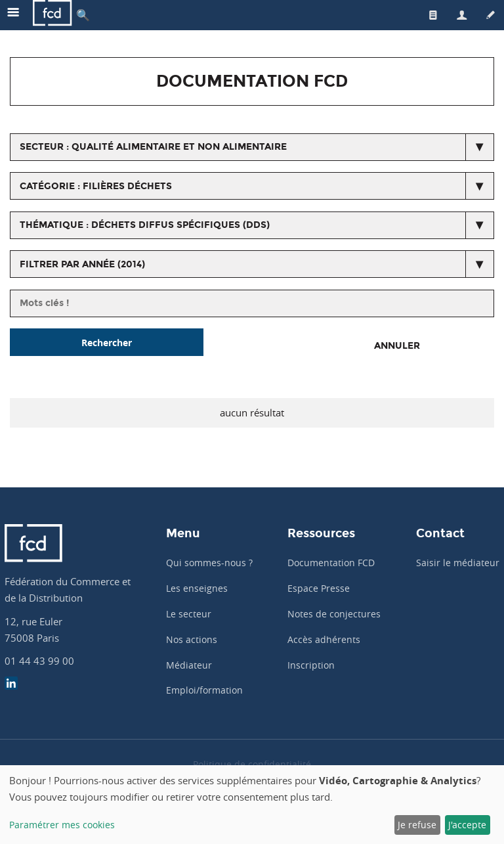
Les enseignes (197, 588)
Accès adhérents (324, 639)
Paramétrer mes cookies (62, 825)
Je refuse (417, 825)
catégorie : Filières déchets (96, 186)
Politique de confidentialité (252, 764)
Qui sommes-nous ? (209, 563)
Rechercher (107, 343)
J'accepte (467, 825)
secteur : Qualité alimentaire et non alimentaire (153, 147)
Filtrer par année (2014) (82, 264)
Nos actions (192, 639)
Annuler (397, 346)
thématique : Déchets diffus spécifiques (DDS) (145, 225)
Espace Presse (319, 588)
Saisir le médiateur (458, 563)
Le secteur (189, 614)
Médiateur (189, 665)
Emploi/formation (204, 690)
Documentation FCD (331, 563)
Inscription (311, 665)
